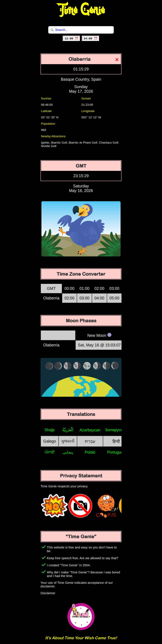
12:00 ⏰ (71, 39)
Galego (50, 441)
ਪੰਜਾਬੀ (50, 452)
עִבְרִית (90, 441)
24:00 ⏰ (91, 39)
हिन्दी (116, 441)
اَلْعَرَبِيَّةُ (68, 430)
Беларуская (116, 430)
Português (116, 452)
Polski (90, 452)
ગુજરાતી (68, 441)
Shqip (50, 430)
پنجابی (68, 452)
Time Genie (81, 10)
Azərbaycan (90, 430)
